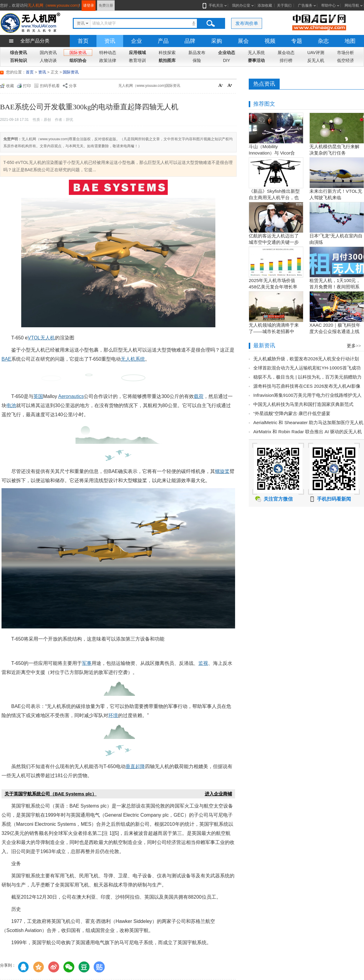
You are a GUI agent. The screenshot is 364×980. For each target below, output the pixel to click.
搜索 (211, 23)
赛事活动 (256, 60)
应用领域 (137, 53)
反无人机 (316, 60)
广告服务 (305, 5)
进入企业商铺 (218, 794)
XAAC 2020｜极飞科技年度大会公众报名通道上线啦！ (335, 331)
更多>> (354, 346)
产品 (163, 41)
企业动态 (227, 53)
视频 (270, 41)
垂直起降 (135, 766)
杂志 (323, 41)
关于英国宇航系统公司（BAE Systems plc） (51, 794)
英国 (38, 396)
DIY (226, 60)
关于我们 (284, 5)
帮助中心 (329, 5)
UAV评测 (316, 53)
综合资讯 (19, 53)
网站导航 (352, 5)
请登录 (89, 5)
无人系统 (256, 53)
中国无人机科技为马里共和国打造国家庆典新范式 (303, 404)
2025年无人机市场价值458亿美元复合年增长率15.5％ (273, 287)
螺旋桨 (222, 471)
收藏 (10, 86)
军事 (87, 663)
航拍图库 (167, 60)
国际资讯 (78, 53)
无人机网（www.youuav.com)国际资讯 (149, 86)
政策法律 (108, 60)
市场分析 (345, 53)
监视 (203, 663)
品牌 (190, 41)
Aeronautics (71, 396)
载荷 (199, 396)
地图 (350, 41)
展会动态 (286, 53)
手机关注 (215, 5)
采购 (217, 41)
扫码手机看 (50, 86)
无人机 (48, 338)
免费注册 (106, 5)
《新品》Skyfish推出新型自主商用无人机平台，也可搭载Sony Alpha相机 (274, 197)
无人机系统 (133, 359)
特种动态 (108, 53)
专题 (297, 41)
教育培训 (137, 60)
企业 (136, 41)
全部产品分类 (35, 41)
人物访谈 (48, 60)
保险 (197, 60)
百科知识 (19, 60)
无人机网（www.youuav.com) (53, 5)
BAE (6, 359)
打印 (27, 86)
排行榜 (286, 60)
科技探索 (167, 53)
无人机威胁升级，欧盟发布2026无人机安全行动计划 (306, 359)
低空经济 (345, 60)
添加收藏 (265, 5)
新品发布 (197, 53)
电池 (11, 405)
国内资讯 (48, 53)
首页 (83, 41)
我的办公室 (241, 5)
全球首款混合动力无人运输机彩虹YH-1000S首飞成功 (307, 368)
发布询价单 (247, 23)
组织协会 (78, 60)
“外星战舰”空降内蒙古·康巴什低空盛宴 (292, 413)
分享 (73, 86)
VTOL (34, 338)
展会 (243, 41)
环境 (113, 715)
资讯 (110, 41)
